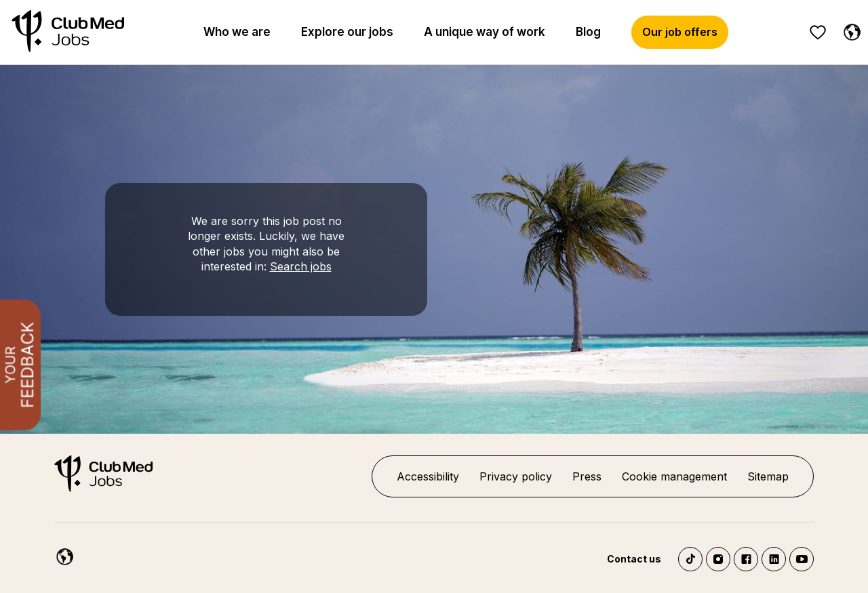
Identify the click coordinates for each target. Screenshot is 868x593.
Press (587, 476)
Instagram (718, 559)
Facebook (746, 559)
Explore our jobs (347, 32)
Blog (588, 32)
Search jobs (301, 266)
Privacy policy (516, 476)
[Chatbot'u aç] (814, 552)
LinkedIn (774, 559)
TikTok (690, 559)
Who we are (237, 32)
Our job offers (680, 32)
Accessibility (428, 476)
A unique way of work (485, 32)
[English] (849, 30)
